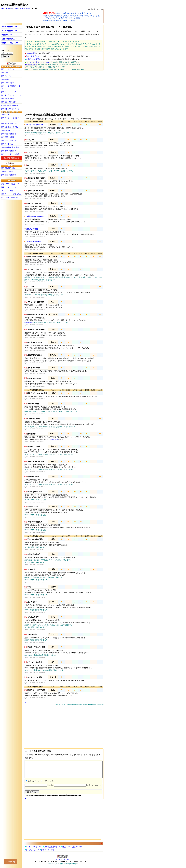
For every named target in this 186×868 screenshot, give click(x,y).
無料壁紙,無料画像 (8, 168)
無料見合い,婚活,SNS (9, 141)
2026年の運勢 (25, 8)
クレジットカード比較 (9, 197)
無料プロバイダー (8, 83)
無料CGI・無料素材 (8, 102)
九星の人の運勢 (32, 229)
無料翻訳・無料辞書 (9, 151)
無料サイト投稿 (32, 65)
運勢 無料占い (7, 35)
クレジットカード (32, 850)
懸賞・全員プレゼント (34, 56)
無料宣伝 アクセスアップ (10, 109)
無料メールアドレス (9, 92)
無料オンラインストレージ (11, 95)
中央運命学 (29, 323)
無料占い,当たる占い (9, 130)
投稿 (5, 158)
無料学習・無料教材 (9, 134)
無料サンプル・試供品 (9, 127)
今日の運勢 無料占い (9, 39)
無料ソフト (5, 114)
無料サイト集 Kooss (63, 859)
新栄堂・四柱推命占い (35, 125)
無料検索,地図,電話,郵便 (10, 147)
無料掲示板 (5, 79)
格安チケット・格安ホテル (11, 194)
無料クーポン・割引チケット (11, 119)
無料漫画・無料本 (8, 137)
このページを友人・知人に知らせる (39, 62)
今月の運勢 (54, 439)
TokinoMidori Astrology (35, 216)
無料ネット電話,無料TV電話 (11, 87)
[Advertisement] (63, 92)
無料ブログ (5, 72)
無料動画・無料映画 (9, 175)
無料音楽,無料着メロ (9, 171)
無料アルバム (6, 76)
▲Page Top (11, 862)
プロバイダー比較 (47, 850)
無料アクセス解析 (8, 99)
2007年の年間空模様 (34, 242)
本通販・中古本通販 (33, 59)
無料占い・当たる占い (10, 43)
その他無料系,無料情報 (10, 105)
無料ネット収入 (7, 144)
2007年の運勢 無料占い (14, 5)
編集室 (17, 158)
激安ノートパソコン (9, 187)
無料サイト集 (6, 8)
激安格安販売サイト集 (52, 847)
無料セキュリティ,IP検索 (10, 154)
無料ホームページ (8, 69)
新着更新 (11, 158)
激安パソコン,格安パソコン (11, 184)
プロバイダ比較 (7, 191)
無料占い (15, 8)
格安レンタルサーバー (34, 847)
